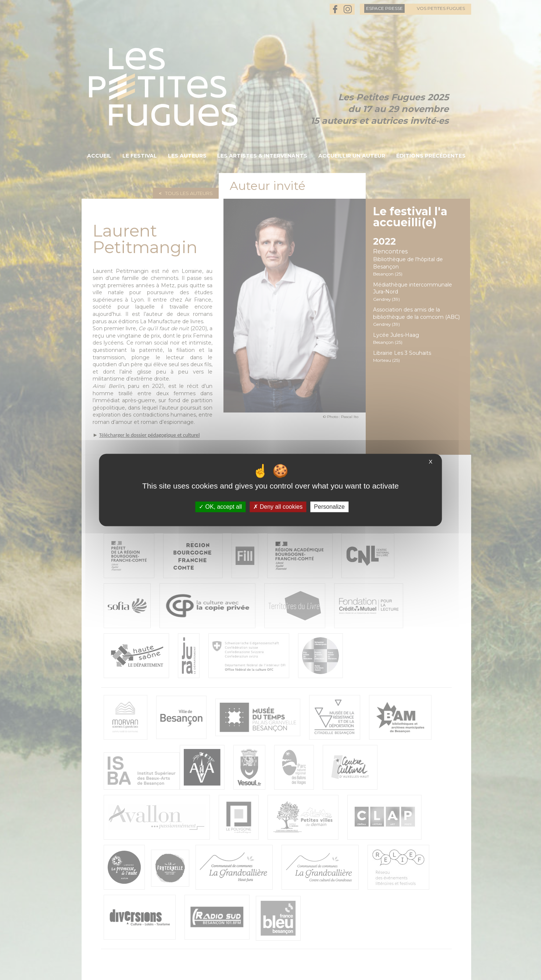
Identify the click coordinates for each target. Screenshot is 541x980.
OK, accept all (220, 507)
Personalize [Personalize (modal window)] (329, 507)
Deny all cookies (278, 507)
